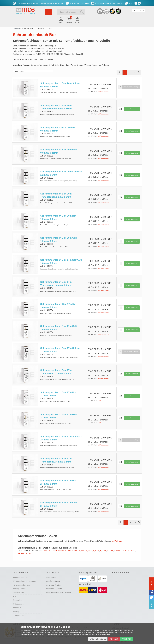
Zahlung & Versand (20, 579)
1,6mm (61, 541)
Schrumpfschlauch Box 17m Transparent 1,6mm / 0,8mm (56, 279)
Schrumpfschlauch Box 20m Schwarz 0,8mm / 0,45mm (61, 85)
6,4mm (103, 541)
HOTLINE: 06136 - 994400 (77, 3)
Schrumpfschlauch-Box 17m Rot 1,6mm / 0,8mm (58, 301)
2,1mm (68, 541)
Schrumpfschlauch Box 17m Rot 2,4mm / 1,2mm (58, 473)
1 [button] (125, 72)
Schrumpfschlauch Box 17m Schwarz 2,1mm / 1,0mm (61, 344)
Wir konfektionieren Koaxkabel (24, 571)
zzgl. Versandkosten (103, 92)
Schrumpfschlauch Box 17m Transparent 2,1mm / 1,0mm (56, 365)
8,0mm (110, 541)
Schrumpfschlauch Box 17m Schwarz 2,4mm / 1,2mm (61, 430)
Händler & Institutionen (22, 575)
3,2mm (82, 541)
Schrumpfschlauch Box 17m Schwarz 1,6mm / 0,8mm (61, 257)
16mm (132, 541)
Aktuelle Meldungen (20, 567)
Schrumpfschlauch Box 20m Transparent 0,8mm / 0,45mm (56, 106)
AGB (15, 586)
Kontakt (152, 584)
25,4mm (30, 543)
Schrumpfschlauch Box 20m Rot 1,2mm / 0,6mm (58, 214)
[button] (139, 72)
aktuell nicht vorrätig (131, 87)
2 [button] (130, 72)
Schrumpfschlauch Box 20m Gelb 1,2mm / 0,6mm (59, 236)
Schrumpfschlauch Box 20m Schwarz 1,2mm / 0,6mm (61, 171)
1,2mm (54, 541)
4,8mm (96, 541)
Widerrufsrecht (18, 594)
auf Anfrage (117, 531)
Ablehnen (114, 639)
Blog (128, 3)
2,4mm (75, 541)
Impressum (17, 598)
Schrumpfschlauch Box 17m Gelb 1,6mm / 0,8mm (59, 322)
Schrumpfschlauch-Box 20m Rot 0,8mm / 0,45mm (58, 128)
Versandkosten (19, 582)
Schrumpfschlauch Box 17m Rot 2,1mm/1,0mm (58, 387)
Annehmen (127, 639)
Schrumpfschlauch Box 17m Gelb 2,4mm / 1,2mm (59, 495)
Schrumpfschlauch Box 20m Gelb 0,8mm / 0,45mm (59, 150)
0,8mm (47, 541)
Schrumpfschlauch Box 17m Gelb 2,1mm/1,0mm (59, 408)
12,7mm (125, 541)
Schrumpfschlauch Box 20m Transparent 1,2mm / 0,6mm (56, 193)
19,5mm (21, 543)
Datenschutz (18, 590)
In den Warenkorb (132, 108)
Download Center (19, 605)
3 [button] (135, 72)
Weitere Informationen (98, 639)
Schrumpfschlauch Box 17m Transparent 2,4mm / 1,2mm (56, 452)
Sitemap (16, 601)
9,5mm (117, 541)
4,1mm (89, 541)
